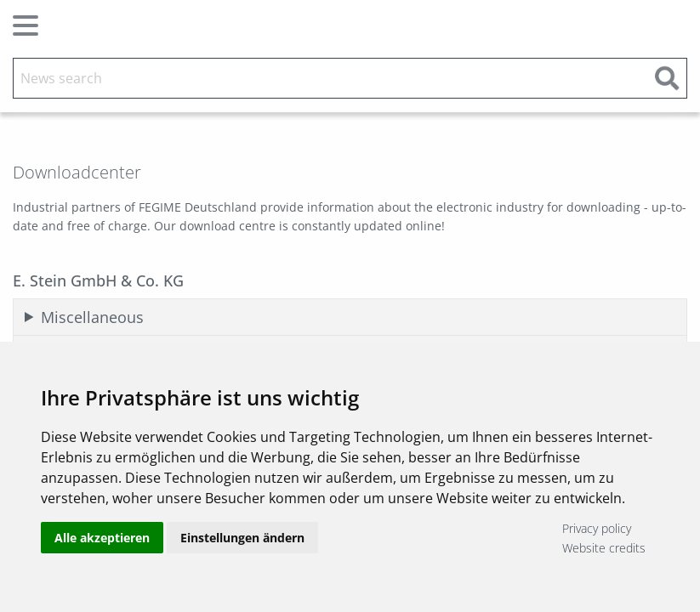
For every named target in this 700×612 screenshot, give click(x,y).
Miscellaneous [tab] (92, 317)
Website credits (604, 548)
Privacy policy (597, 528)
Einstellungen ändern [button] (242, 538)
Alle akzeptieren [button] (102, 538)
